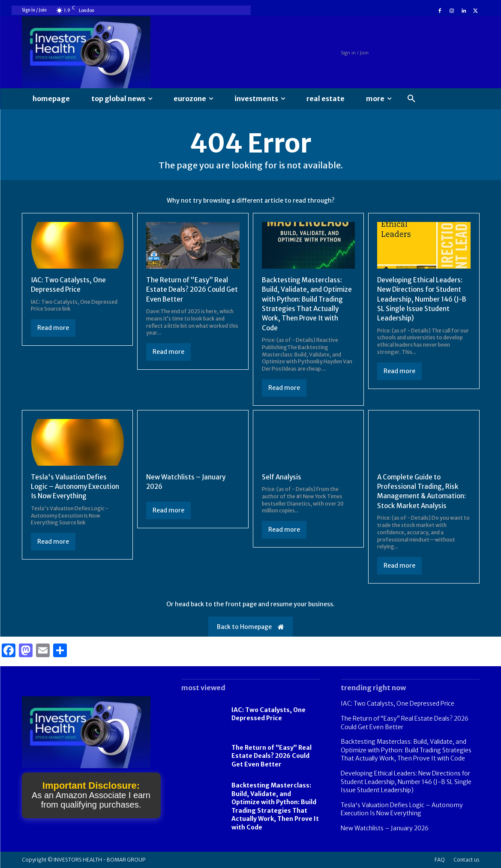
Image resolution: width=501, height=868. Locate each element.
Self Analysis (282, 477)
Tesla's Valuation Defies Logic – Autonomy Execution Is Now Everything (76, 486)
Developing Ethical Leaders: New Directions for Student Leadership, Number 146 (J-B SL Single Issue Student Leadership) (421, 299)
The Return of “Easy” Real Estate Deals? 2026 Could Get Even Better (188, 289)
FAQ (440, 860)
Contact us (466, 860)
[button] (411, 99)
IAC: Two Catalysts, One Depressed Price (268, 714)
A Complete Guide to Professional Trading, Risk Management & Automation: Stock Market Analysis (423, 491)
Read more (53, 328)
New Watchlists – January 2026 (385, 828)
